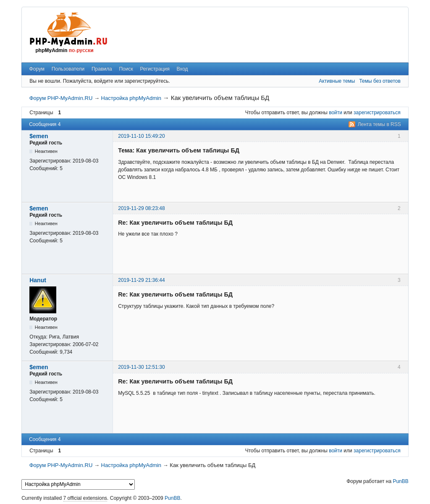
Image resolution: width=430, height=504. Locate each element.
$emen (39, 136)
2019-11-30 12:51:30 (141, 367)
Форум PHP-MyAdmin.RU (61, 98)
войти (336, 113)
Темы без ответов (380, 81)
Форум (37, 69)
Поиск (126, 69)
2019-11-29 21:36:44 (141, 280)
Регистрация (155, 69)
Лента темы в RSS (379, 124)
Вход (182, 69)
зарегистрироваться (377, 113)
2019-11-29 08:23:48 (141, 208)
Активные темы (337, 81)
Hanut (38, 280)
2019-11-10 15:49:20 (141, 136)
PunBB (400, 481)
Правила (102, 69)
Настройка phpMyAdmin (131, 98)
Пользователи (68, 69)
